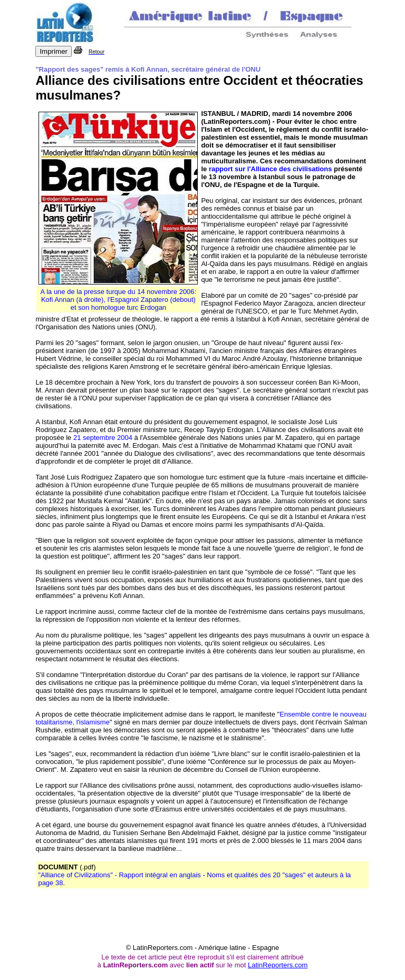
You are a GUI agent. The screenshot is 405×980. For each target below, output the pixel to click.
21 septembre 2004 (103, 438)
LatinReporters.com (278, 965)
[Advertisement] (202, 920)
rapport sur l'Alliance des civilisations (271, 169)
